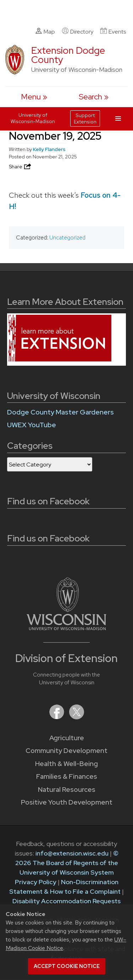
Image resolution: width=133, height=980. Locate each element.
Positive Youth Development (67, 802)
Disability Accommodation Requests (66, 901)
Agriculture (67, 738)
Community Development (66, 751)
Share (21, 167)
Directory (78, 31)
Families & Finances (67, 776)
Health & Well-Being (66, 764)
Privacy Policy (36, 882)
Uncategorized (67, 237)
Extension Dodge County (68, 55)
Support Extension (85, 118)
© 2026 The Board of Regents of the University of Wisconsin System (67, 863)
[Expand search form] (94, 97)
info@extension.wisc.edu (72, 853)
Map (45, 31)
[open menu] (34, 97)
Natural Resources (67, 790)
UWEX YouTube (32, 425)
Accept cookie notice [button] (67, 966)
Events (113, 31)
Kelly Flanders (49, 149)
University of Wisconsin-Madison (33, 118)
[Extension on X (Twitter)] (77, 717)
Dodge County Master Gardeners (60, 412)
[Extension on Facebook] (57, 717)
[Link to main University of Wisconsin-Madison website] (66, 628)
